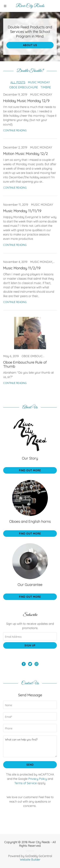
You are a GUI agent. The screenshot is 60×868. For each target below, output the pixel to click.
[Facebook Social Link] (24, 664)
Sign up (30, 645)
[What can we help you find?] (30, 746)
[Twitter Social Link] (30, 664)
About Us (30, 45)
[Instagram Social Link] (36, 664)
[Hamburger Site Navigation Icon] (6, 6)
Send (30, 765)
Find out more (30, 470)
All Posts (18, 82)
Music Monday (39, 82)
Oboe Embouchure (24, 87)
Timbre (46, 87)
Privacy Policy (38, 779)
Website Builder (30, 860)
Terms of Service (26, 783)
